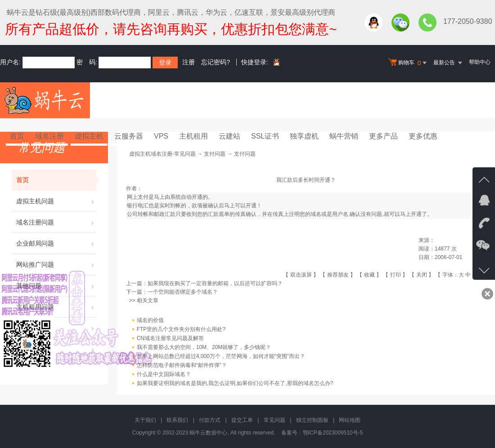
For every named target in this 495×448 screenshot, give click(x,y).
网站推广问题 (56, 264)
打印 (396, 275)
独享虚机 (304, 136)
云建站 (229, 136)
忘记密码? (216, 62)
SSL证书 (265, 136)
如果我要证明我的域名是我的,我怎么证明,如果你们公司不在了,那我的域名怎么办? (235, 383)
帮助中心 (480, 62)
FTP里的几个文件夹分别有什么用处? (181, 329)
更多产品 (383, 136)
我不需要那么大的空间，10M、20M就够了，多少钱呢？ (204, 347)
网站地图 (350, 420)
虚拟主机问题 (56, 201)
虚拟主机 (89, 136)
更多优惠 (423, 136)
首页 (17, 136)
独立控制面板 (312, 420)
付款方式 (210, 420)
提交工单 (242, 420)
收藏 (369, 275)
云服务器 (129, 136)
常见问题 (274, 420)
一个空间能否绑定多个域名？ (183, 292)
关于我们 (145, 420)
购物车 (409, 63)
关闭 (422, 275)
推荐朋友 (338, 275)
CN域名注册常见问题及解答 (170, 338)
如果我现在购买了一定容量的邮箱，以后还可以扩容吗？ (215, 283)
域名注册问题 (56, 222)
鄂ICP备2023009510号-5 (333, 433)
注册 (189, 62)
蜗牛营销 (344, 136)
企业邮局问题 (56, 243)
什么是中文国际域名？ (164, 374)
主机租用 (193, 136)
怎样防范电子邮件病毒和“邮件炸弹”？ (182, 365)
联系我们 (177, 420)
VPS (161, 136)
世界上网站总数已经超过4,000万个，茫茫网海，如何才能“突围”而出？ (221, 356)
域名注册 (49, 136)
